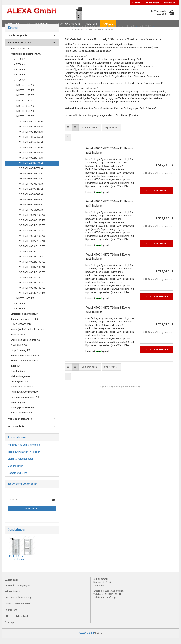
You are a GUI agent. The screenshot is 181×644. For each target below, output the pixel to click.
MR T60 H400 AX (25, 122)
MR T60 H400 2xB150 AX (32, 289)
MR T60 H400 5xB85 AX (31, 211)
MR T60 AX (19, 86)
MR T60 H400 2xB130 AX (32, 268)
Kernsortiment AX (20, 55)
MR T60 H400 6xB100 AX (32, 242)
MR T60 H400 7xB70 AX (31, 190)
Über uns (92, 24)
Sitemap (9, 628)
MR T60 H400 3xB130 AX (32, 273)
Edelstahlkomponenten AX (25, 403)
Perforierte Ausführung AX (25, 398)
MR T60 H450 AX (25, 305)
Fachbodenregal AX (20, 49)
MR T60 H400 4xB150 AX (32, 299)
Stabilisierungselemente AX (25, 346)
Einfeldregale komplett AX (25, 320)
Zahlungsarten (16, 472)
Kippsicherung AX (20, 357)
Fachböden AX (19, 341)
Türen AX (16, 372)
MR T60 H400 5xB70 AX (31, 180)
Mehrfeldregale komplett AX (26, 60)
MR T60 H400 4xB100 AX (32, 232)
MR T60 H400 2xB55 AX (31, 128)
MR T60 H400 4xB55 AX (31, 138)
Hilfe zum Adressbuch (17, 622)
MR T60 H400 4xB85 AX (31, 206)
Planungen (42, 24)
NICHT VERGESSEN (21, 331)
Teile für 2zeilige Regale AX (25, 362)
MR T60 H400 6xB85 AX (31, 216)
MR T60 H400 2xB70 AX (31, 164)
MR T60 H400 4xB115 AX (32, 258)
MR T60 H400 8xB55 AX (31, 159)
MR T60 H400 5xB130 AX (32, 284)
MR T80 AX (19, 315)
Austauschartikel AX (22, 419)
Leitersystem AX (19, 388)
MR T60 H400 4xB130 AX (32, 278)
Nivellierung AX (19, 351)
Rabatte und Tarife (18, 479)
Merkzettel (170, 3)
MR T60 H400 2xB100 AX (32, 221)
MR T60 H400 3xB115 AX (32, 252)
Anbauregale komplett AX (24, 325)
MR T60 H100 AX (25, 91)
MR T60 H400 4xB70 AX (31, 175)
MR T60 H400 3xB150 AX (32, 294)
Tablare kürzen (17, 566)
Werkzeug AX (18, 408)
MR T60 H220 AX (25, 102)
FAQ (28, 24)
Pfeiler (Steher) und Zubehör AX (27, 336)
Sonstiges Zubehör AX (23, 393)
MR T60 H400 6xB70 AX (31, 185)
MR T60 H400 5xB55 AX (31, 143)
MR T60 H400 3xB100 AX (32, 227)
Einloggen (32, 515)
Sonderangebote (18, 42)
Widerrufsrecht (13, 598)
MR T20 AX (19, 65)
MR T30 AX (19, 71)
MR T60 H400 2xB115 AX (32, 247)
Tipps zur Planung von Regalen (24, 458)
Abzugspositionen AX (23, 414)
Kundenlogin (152, 3)
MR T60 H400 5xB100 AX (32, 237)
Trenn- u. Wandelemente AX (25, 367)
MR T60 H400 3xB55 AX (31, 133)
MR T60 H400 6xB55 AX (31, 148)
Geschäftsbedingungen (18, 592)
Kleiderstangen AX (21, 382)
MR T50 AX (19, 81)
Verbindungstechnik (20, 425)
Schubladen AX (19, 377)
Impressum (11, 616)
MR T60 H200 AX (25, 96)
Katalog (108, 24)
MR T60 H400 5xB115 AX (32, 263)
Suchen (136, 3)
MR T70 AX (19, 310)
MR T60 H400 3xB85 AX (31, 201)
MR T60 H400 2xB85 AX (31, 195)
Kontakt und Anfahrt (68, 24)
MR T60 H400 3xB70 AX (31, 169)
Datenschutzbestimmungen (20, 604)
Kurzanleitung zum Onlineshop (24, 451)
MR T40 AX (19, 76)
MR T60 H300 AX (25, 112)
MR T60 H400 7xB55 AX (31, 154)
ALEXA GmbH (86, 639)
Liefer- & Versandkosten (21, 465)
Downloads (13, 24)
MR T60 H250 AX (25, 107)
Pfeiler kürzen (16, 562)
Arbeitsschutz (16, 432)
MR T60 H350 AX (25, 117)
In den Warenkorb (157, 197)
